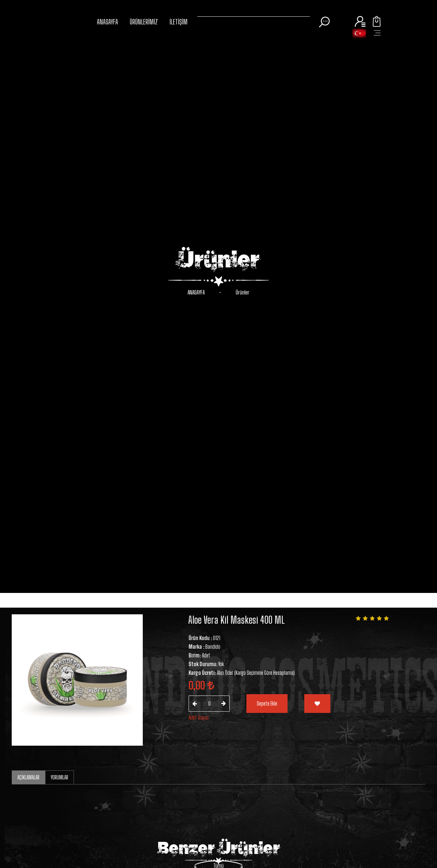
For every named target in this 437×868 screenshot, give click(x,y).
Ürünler (243, 292)
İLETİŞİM (179, 22)
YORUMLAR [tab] (60, 777)
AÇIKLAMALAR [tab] (28, 777)
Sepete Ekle (267, 703)
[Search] (253, 15)
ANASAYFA (107, 22)
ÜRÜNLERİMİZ (144, 22)
